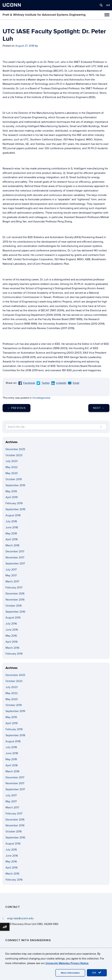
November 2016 (15, 600)
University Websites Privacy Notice (67, 963)
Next (99, 408)
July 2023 (12, 461)
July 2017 (11, 570)
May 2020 (12, 473)
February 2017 (14, 588)
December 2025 (15, 449)
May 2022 (12, 467)
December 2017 (15, 551)
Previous (17, 408)
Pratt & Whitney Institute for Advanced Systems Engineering (44, 15)
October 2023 (14, 455)
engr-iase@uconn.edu (20, 918)
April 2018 (12, 539)
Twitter (43, 383)
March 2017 (12, 582)
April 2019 (12, 497)
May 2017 (11, 575)
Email (74, 383)
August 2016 (13, 618)
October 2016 (14, 606)
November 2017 (15, 558)
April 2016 (12, 642)
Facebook (27, 383)
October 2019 (14, 479)
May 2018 (11, 534)
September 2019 (15, 485)
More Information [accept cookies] (70, 973)
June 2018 (12, 527)
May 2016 (11, 636)
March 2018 (12, 545)
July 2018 (11, 521)
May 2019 (11, 491)
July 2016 (11, 624)
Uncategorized (41, 398)
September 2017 (15, 564)
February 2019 (14, 503)
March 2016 (12, 648)
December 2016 (15, 594)
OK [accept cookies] (97, 973)
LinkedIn (59, 383)
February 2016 (14, 654)
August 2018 (13, 515)
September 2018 (15, 509)
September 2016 (15, 612)
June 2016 (12, 630)
